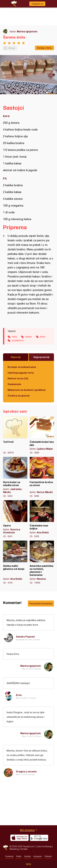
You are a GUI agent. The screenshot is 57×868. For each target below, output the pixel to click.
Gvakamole (14, 384)
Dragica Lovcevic (26, 771)
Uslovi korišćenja (44, 846)
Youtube (27, 856)
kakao (29, 337)
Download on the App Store (19, 838)
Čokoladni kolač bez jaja (42, 435)
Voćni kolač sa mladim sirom (15, 477)
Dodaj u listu (44, 48)
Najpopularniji (41, 357)
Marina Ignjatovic (27, 31)
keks (14, 337)
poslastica (18, 340)
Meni (28, 864)
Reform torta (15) (18, 378)
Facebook (9, 856)
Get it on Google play (39, 838)
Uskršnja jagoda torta (21, 373)
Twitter (19, 856)
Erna (19, 695)
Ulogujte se (37, 4)
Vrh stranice (27, 830)
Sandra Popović (25, 637)
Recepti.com (6, 848)
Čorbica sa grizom (19, 396)
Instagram (38, 856)
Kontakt (24, 849)
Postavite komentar (41, 603)
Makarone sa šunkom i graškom (27, 390)
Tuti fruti (15, 435)
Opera (15, 519)
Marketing (14, 849)
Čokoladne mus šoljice (42, 519)
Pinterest (48, 856)
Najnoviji (16, 357)
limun (43, 337)
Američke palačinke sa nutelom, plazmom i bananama (42, 562)
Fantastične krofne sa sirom (42, 477)
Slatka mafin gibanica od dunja (15, 562)
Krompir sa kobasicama (22, 367)
